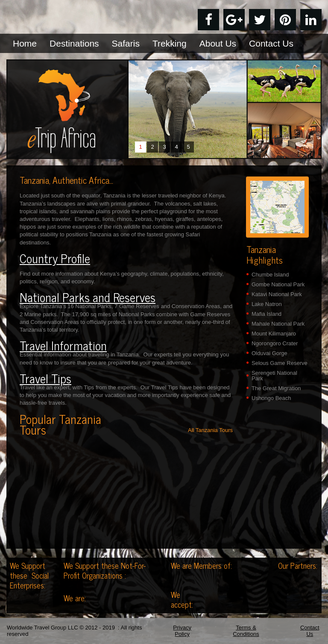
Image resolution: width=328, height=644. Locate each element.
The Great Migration (276, 388)
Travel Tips (45, 378)
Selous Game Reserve (280, 363)
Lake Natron (267, 304)
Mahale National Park (278, 324)
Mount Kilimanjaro (274, 334)
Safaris (126, 43)
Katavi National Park (277, 294)
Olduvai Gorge (269, 353)
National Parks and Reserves (88, 297)
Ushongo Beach (271, 398)
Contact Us (271, 43)
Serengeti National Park (274, 376)
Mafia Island (266, 314)
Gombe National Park (278, 284)
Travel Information (63, 345)
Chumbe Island (270, 275)
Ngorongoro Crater (275, 343)
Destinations (74, 43)
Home (25, 43)
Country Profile (55, 258)
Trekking (170, 43)
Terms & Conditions (246, 631)
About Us (218, 43)
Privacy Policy (182, 631)
